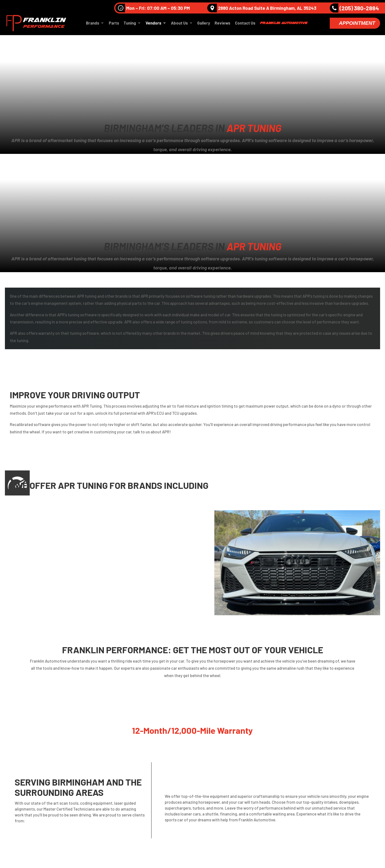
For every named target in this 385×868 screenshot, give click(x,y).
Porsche (37, 529)
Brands (93, 24)
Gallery (204, 24)
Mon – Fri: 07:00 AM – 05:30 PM (153, 8)
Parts (114, 24)
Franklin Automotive (283, 23)
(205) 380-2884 (354, 8)
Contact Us (245, 24)
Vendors (153, 24)
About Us (179, 24)
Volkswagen (65, 518)
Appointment (357, 24)
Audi (33, 518)
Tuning (130, 24)
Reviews (222, 24)
